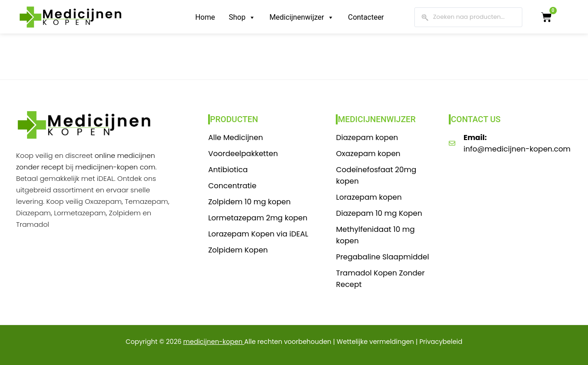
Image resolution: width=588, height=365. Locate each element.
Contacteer (366, 17)
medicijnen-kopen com (116, 167)
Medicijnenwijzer (302, 17)
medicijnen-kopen (213, 342)
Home (205, 17)
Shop (242, 17)
